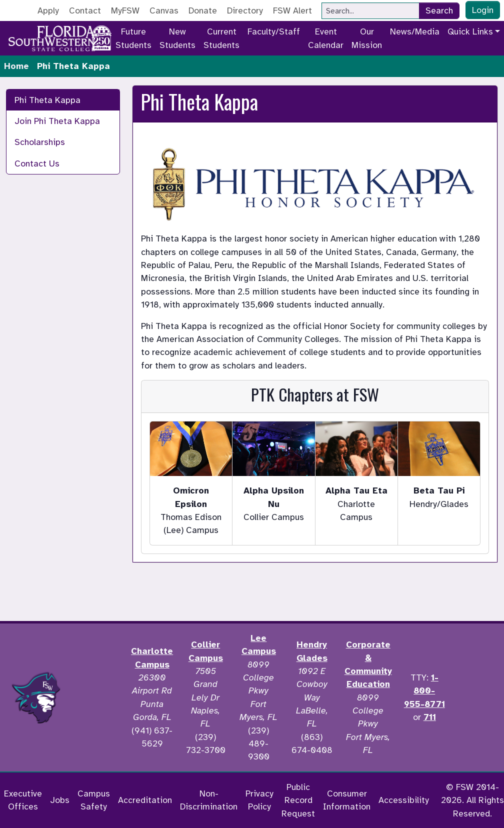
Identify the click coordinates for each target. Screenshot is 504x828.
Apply (48, 10)
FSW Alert (292, 10)
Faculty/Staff (274, 31)
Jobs (60, 800)
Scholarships (40, 142)
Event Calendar (326, 38)
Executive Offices (23, 800)
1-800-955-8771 (424, 691)
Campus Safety (94, 800)
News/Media (415, 31)
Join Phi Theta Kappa (57, 121)
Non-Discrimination (209, 800)
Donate (203, 10)
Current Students (221, 38)
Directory (245, 10)
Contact (85, 10)
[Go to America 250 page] (101, 36)
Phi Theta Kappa (47, 100)
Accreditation (145, 800)
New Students (177, 38)
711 (430, 717)
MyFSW (125, 10)
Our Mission (367, 38)
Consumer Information (347, 800)
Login (483, 10)
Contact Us (37, 163)
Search (439, 10)
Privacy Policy (259, 800)
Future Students (133, 38)
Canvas (164, 10)
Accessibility (404, 800)
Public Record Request (298, 800)
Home (16, 66)
